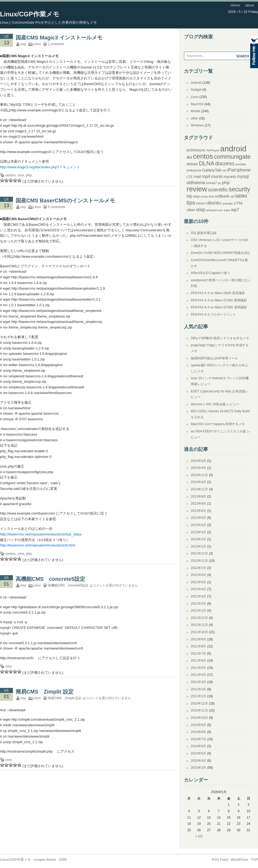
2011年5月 (198, 668)
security (239, 189)
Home (235, 5)
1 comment (56, 44)
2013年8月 (198, 504)
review (197, 189)
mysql (243, 176)
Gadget (196, 90)
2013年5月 (198, 518)
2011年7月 (198, 654)
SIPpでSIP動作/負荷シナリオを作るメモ (220, 338)
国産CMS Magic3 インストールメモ (59, 38)
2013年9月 (198, 497)
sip (189, 196)
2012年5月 (198, 582)
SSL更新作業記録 (204, 233)
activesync (196, 150)
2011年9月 (198, 639)
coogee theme (45, 860)
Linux (37, 44)
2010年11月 (199, 710)
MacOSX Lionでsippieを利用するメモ (218, 424)
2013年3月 (198, 532)
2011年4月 (198, 675)
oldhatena (196, 183)
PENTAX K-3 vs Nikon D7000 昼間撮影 (219, 307)
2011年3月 (198, 682)
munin (217, 176)
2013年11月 (199, 489)
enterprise (194, 170)
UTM (238, 203)
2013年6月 (198, 511)
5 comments (57, 207)
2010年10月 (199, 718)
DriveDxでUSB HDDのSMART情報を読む (221, 253)
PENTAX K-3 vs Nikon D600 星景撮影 (218, 293)
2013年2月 (198, 539)
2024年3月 (198, 461)
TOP (255, 860)
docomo (225, 163)
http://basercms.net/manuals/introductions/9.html (38, 545)
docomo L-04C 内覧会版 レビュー (215, 404)
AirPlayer (213, 150)
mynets (230, 177)
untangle (227, 203)
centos (10, 175)
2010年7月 (198, 739)
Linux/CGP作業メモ (30, 14)
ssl (232, 196)
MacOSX (197, 104)
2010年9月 (198, 725)
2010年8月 (198, 732)
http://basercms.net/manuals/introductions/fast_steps (41, 534)
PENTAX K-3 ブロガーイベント (213, 315)
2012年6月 (198, 575)
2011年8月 (198, 646)
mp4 (206, 176)
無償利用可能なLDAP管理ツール (214, 358)
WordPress (239, 860)
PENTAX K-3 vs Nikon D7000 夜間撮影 (219, 300)
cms (21, 175)
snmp (204, 196)
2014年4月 (198, 482)
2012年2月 (198, 604)
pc (219, 183)
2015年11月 (199, 475)
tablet (241, 196)
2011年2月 (198, 689)
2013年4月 (198, 525)
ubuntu (214, 203)
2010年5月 (198, 753)
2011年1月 (198, 696)
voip (200, 209)
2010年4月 (198, 761)
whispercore (215, 210)
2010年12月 (199, 703)
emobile (241, 164)
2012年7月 (198, 568)
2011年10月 (199, 632)
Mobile (196, 111)
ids (224, 170)
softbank (222, 196)
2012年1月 (198, 611)
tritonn (201, 203)
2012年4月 (198, 589)
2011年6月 (198, 661)
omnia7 (212, 183)
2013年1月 (198, 546)
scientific (218, 190)
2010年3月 (198, 768)
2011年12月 (199, 618)
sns (211, 196)
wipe (227, 210)
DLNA (207, 163)
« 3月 (199, 836)
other (194, 118)
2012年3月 (198, 596)
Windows (197, 125)
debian (192, 164)
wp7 (235, 210)
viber (191, 210)
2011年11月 (199, 625)
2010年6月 (198, 746)
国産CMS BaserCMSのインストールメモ (65, 200)
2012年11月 (199, 561)
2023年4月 (198, 468)
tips (191, 203)
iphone (243, 170)
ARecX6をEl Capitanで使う (211, 273)
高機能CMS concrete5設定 (50, 579)
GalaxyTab (212, 170)
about (250, 5)
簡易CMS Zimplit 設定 (45, 692)
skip (196, 196)
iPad (232, 170)
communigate (232, 156)
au (189, 157)
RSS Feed (220, 860)
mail (197, 177)
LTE (190, 177)
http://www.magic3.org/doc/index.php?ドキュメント (40, 167)
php (29, 175)
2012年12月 (199, 553)
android (196, 83)
